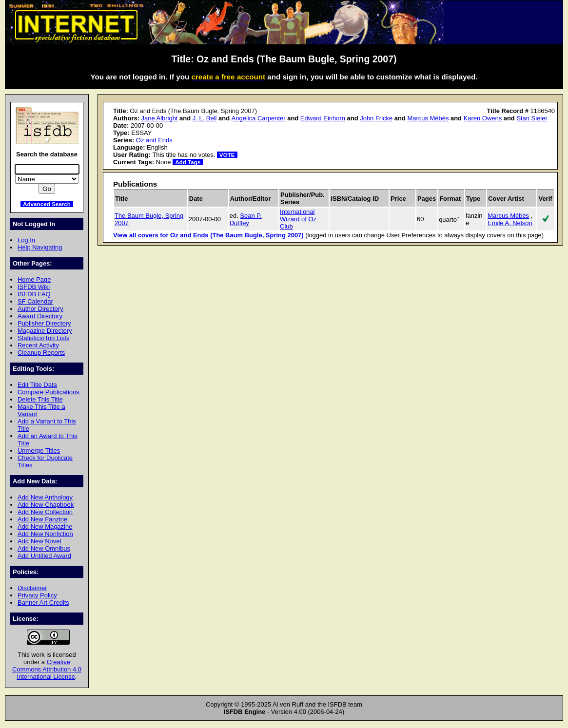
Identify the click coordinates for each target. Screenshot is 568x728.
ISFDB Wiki (34, 287)
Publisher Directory (44, 323)
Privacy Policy (37, 595)
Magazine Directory (45, 331)
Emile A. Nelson (510, 223)
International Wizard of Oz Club (298, 219)
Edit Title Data (37, 385)
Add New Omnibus (44, 548)
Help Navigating (40, 247)
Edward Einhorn (323, 118)
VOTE (227, 155)
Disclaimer (32, 588)
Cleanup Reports (41, 353)
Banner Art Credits (43, 603)
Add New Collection (45, 512)
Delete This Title (40, 399)
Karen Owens (483, 118)
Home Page (34, 279)
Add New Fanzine (42, 519)
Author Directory (40, 309)
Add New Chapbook (46, 505)
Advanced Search (47, 204)
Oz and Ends (154, 140)
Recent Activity (38, 345)
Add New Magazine (45, 527)
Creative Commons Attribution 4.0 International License (47, 669)
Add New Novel (39, 541)
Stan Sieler (532, 118)
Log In (26, 240)
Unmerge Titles (39, 450)
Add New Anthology (45, 497)
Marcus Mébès (428, 118)
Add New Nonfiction (45, 534)
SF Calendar (35, 301)
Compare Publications (49, 392)
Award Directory (40, 316)
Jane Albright (160, 118)
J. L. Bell (205, 118)
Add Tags (188, 162)
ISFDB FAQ (34, 294)
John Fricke (376, 118)
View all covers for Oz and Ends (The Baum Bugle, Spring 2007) (208, 235)
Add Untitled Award (44, 556)
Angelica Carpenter (259, 118)
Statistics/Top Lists (44, 338)
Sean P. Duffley (246, 219)
